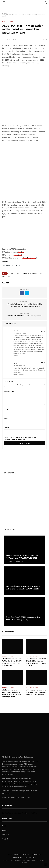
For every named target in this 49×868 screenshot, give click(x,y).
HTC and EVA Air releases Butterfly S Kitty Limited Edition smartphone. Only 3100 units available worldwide (24, 305)
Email (6, 418)
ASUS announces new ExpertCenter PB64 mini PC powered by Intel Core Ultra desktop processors (12, 693)
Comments (10, 324)
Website (7, 428)
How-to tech (14, 813)
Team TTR (9, 40)
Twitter (21, 252)
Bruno (16, 331)
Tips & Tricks (34, 813)
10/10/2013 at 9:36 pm (20, 333)
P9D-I (4, 277)
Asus (12, 274)
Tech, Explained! (26, 813)
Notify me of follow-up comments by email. (21, 438)
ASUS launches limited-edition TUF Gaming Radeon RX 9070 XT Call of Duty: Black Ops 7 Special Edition (12, 662)
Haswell (18, 274)
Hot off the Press (8, 21)
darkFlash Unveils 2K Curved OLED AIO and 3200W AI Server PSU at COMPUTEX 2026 (22, 556)
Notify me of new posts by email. (17, 440)
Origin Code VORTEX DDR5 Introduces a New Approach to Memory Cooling (23, 618)
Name (6, 409)
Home (4, 13)
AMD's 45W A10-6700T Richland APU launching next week (24, 316)
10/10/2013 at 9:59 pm (20, 366)
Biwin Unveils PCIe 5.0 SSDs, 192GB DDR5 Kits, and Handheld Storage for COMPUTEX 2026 (23, 587)
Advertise (6, 835)
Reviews (20, 813)
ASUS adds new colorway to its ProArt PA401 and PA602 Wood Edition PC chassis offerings (36, 692)
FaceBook (18, 255)
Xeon (9, 277)
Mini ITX (24, 274)
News (41, 274)
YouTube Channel (29, 258)
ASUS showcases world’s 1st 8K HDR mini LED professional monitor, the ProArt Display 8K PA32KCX (36, 662)
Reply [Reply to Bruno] (43, 331)
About (4, 830)
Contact (5, 839)
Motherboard (33, 274)
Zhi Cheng (12, 623)
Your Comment (9, 391)
